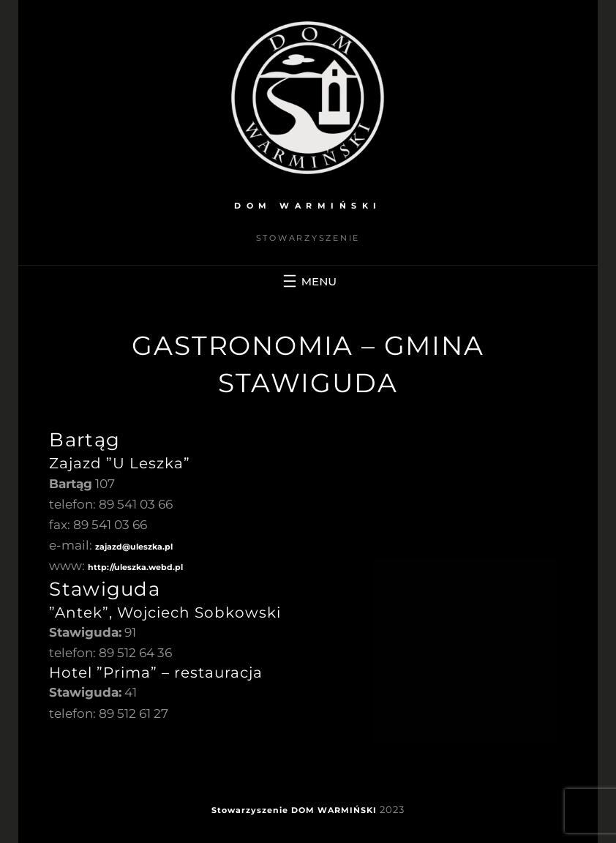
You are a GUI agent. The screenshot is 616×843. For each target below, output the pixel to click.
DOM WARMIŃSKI (308, 206)
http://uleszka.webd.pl (135, 567)
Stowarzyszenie (250, 810)
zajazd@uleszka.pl (134, 547)
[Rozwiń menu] (308, 281)
